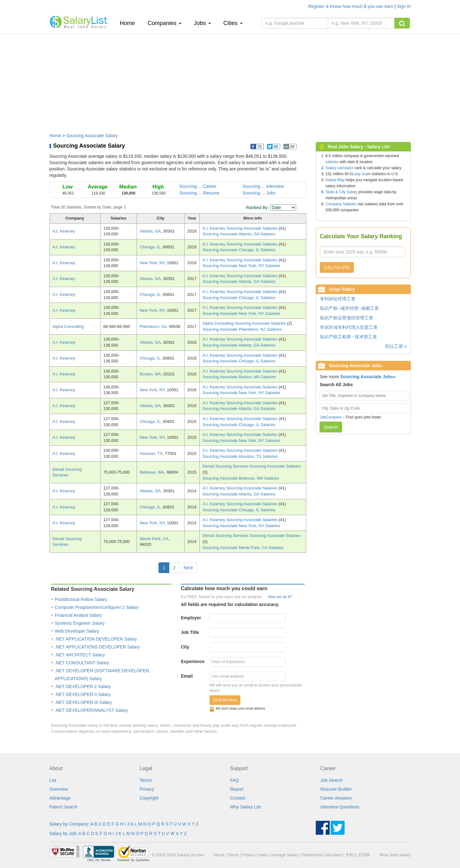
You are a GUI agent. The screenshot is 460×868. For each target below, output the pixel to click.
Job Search (332, 780)
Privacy (147, 789)
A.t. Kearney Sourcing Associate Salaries (241, 228)
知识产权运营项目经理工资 (347, 318)
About (219, 855)
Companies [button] (165, 23)
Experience (193, 661)
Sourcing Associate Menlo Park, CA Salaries (243, 548)
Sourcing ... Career (198, 186)
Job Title (190, 632)
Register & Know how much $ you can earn (351, 6)
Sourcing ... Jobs (259, 193)
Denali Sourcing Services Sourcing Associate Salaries (252, 466)
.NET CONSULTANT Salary (82, 663)
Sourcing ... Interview (263, 186)
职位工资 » (396, 346)
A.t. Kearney (64, 231)
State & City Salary (342, 192)
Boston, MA (150, 374)
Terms (146, 780)
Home (130, 23)
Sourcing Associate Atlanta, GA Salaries (239, 234)
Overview (59, 789)
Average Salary (285, 855)
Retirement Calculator (322, 855)
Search (331, 427)
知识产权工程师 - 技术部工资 (348, 337)
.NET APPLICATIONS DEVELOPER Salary (97, 647)
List (53, 780)
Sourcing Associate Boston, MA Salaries (239, 377)
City (185, 647)
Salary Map (335, 180)
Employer (191, 618)
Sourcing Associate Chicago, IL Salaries (239, 250)
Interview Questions (340, 807)
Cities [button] (233, 23)
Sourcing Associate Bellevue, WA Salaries (241, 478)
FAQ (235, 780)
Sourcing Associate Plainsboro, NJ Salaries (242, 329)
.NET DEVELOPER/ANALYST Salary (91, 710)
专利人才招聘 (358, 855)
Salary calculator (340, 168)
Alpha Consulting (68, 326)
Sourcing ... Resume (200, 193)
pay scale (363, 174)
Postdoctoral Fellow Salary (81, 599)
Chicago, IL (150, 247)
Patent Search (64, 807)
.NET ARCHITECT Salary (80, 655)
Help (263, 855)
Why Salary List (246, 807)
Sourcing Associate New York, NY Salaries (241, 266)
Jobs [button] (202, 23)
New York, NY (152, 263)
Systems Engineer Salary (80, 623)
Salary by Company (69, 824)
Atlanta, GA (150, 231)
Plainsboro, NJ (153, 326)
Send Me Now (225, 700)
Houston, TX (151, 453)
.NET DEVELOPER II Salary (83, 694)
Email (187, 676)
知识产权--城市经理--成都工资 (350, 308)
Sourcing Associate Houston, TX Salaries (240, 456)
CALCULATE (337, 267)
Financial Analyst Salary (78, 615)
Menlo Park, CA (154, 539)
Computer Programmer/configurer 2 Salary (97, 607)
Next (188, 568)
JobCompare (330, 417)
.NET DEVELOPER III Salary (83, 702)
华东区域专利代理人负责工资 (349, 327)
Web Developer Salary (77, 631)
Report (237, 789)
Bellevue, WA (152, 472)
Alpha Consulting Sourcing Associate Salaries (245, 323)
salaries (332, 162)
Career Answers (336, 798)
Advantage (60, 798)
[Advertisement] (230, 80)
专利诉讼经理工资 (338, 299)
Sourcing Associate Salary (92, 136)
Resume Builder (336, 789)
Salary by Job (63, 833)
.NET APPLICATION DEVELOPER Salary (96, 639)
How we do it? (280, 597)
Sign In (404, 6)
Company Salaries (341, 204)
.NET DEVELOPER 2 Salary (83, 686)
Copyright (149, 798)
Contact (238, 798)
